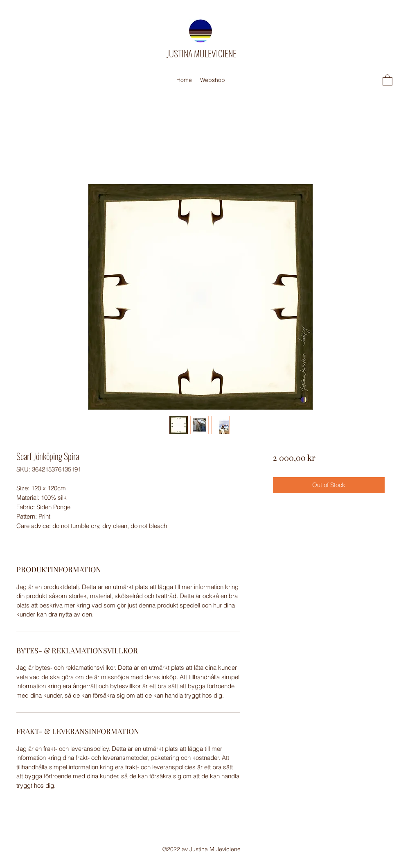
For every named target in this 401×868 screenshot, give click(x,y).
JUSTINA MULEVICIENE (202, 53)
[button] (387, 80)
